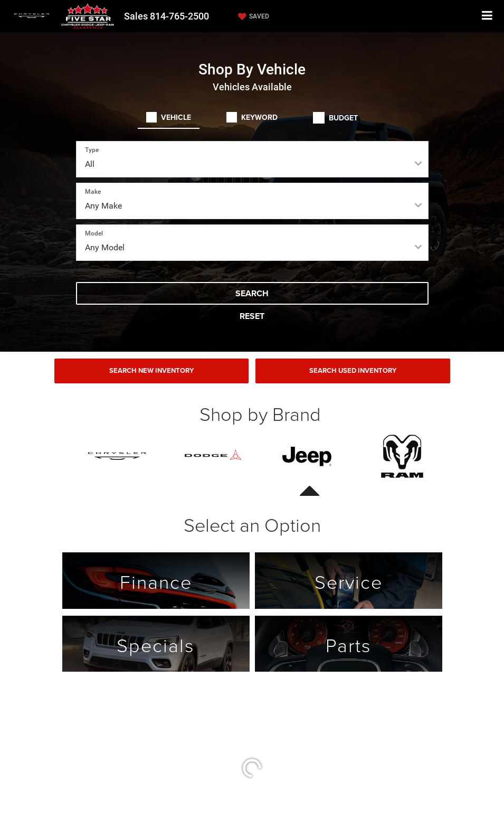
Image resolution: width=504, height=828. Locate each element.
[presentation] (308, 456)
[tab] (169, 117)
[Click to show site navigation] (487, 16)
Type (92, 150)
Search (252, 293)
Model (94, 233)
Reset (252, 316)
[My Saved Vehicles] (252, 16)
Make (93, 192)
